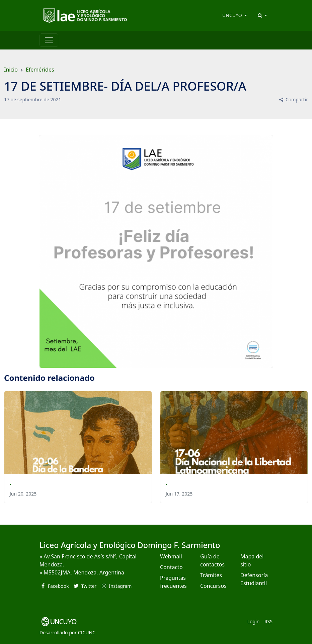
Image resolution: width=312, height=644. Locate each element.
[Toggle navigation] (49, 40)
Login (254, 621)
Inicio (11, 70)
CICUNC (87, 632)
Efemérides (40, 70)
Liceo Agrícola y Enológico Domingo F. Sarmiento (130, 545)
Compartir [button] (293, 99)
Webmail (171, 556)
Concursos (213, 586)
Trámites (211, 575)
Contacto (171, 567)
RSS (268, 621)
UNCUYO (233, 15)
